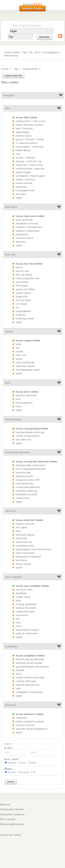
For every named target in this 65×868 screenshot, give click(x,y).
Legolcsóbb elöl (13, 75)
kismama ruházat (25, 238)
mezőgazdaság (13, 419)
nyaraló (20, 351)
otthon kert (11, 511)
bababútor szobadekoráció (29, 227)
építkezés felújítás (25, 535)
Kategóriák (9, 95)
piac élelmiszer (23, 440)
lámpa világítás (24, 564)
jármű (38, 52)
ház (18, 348)
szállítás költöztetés (26, 681)
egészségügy (23, 132)
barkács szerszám (25, 524)
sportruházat (22, 282)
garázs (19, 359)
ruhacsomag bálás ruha (28, 278)
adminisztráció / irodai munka (31, 121)
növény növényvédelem (28, 436)
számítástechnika (25, 484)
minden (12, 763)
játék (18, 601)
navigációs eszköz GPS (28, 480)
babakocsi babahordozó (28, 231)
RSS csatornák (8, 819)
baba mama (11, 207)
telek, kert (21, 355)
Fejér (25, 52)
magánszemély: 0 (31, 69)
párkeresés (21, 718)
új (35, 772)
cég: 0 (17, 69)
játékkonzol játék (24, 476)
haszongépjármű (51, 52)
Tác (31, 52)
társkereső (10, 705)
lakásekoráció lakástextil (28, 557)
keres (23, 763)
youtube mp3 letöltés (10, 835)
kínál (33, 763)
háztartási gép (23, 473)
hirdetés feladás (33, 8)
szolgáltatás (11, 646)
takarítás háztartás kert (28, 685)
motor (19, 406)
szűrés (11, 782)
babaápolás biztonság (27, 223)
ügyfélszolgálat (23, 172)
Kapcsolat (5, 805)
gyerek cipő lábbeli (25, 289)
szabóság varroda (25, 318)
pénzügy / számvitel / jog (29, 161)
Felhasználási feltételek (12, 809)
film (18, 619)
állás (8, 108)
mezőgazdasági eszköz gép (30, 432)
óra (18, 308)
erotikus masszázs (25, 725)
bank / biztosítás (24, 128)
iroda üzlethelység (25, 362)
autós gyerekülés (25, 220)
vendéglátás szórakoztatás (29, 692)
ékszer (19, 267)
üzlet (18, 688)
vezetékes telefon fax (27, 491)
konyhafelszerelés (25, 546)
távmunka (21, 194)
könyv (19, 626)
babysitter (21, 242)
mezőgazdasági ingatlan (28, 370)
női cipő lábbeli (23, 300)
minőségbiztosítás (25, 190)
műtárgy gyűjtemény (26, 604)
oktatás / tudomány (26, 158)
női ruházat (21, 304)
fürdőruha (21, 315)
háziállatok (21, 593)
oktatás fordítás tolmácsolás (30, 678)
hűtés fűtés (22, 538)
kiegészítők (22, 297)
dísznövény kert (24, 542)
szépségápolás (23, 311)
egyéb (19, 198)
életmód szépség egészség (30, 659)
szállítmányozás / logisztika (30, 169)
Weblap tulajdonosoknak (12, 824)
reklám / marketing (25, 180)
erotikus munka (24, 136)
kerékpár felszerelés (26, 608)
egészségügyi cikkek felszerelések (34, 549)
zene (18, 622)
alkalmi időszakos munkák (29, 125)
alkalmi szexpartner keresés (30, 721)
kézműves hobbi (24, 590)
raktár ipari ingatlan (25, 366)
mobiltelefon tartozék (27, 494)
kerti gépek (22, 527)
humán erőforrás (24, 183)
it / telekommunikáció (27, 143)
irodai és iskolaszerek (27, 633)
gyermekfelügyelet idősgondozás (32, 667)
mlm (18, 154)
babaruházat (22, 234)
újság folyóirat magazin (28, 630)
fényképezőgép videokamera (30, 465)
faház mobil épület (25, 553)
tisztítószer (22, 560)
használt (25, 772)
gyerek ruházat (23, 293)
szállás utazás (23, 597)
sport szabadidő (13, 577)
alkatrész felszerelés (26, 395)
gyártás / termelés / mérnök (30, 139)
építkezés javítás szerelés (29, 663)
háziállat (20, 670)
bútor (18, 531)
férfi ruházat (22, 286)
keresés (45, 37)
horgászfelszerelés (25, 612)
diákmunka (21, 187)
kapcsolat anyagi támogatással (32, 729)
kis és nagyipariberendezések (31, 469)
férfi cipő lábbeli (24, 275)
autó (18, 399)
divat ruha (10, 255)
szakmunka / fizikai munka (29, 165)
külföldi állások (23, 150)
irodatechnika (23, 498)
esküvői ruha (22, 271)
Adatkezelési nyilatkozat (12, 814)
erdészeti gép (11, 55)
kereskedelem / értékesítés (30, 147)
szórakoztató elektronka (28, 487)
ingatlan (9, 332)
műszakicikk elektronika (17, 452)
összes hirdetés (12, 52)
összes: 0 (6, 69)
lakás (19, 344)
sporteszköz (22, 615)
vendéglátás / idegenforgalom (31, 176)
